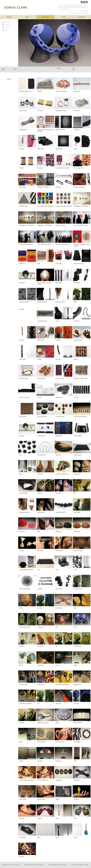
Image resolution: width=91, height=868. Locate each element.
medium (7, 28)
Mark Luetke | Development (34, 865)
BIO (27, 17)
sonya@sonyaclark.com (57, 865)
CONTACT (82, 17)
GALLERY (45, 17)
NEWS (9, 17)
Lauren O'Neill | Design (11, 865)
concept (7, 22)
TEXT (64, 17)
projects (7, 25)
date (6, 31)
